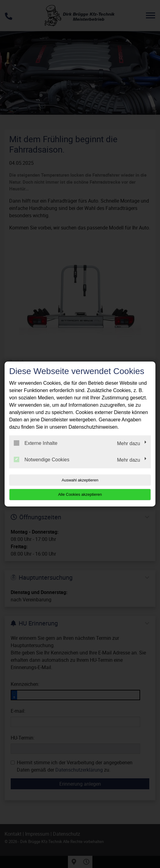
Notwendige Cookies (42, 459)
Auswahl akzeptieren (80, 480)
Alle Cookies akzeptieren (80, 494)
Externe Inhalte (36, 443)
